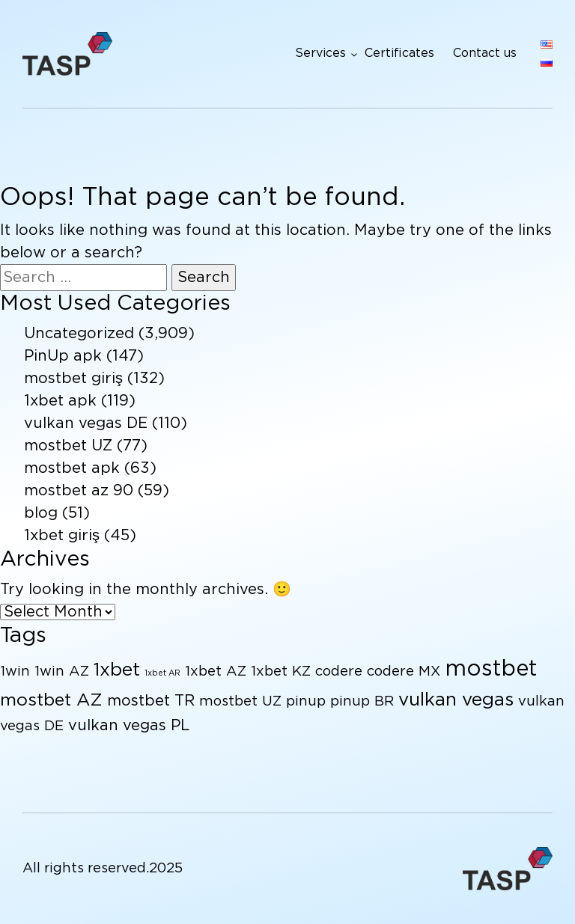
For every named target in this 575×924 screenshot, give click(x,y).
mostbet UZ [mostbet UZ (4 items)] (240, 702)
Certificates (399, 53)
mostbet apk (72, 468)
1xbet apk (60, 401)
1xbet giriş (62, 536)
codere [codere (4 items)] (339, 672)
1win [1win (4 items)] (15, 672)
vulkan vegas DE (86, 423)
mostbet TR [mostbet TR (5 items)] (151, 701)
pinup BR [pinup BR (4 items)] (362, 702)
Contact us (485, 53)
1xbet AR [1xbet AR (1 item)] (162, 673)
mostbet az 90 (79, 491)
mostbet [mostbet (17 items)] (491, 670)
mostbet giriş (73, 379)
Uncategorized (79, 334)
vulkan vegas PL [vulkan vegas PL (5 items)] (129, 726)
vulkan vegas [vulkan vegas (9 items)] (456, 700)
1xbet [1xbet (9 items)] (117, 670)
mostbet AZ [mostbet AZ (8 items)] (51, 701)
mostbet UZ (68, 446)
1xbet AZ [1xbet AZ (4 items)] (216, 672)
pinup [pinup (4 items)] (306, 702)
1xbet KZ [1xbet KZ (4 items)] (281, 672)
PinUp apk (63, 356)
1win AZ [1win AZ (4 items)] (62, 672)
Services (320, 53)
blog (41, 513)
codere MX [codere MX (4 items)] (404, 672)
